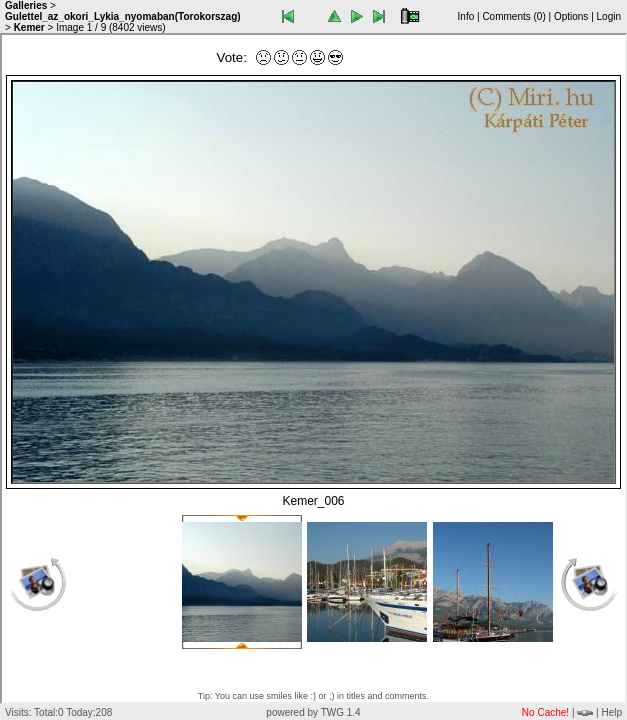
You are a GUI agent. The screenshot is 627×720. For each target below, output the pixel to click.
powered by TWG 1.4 (313, 712)
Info (466, 16)
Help (611, 712)
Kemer (29, 27)
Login (609, 16)
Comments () (513, 16)
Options (571, 16)
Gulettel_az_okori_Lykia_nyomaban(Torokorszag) (123, 16)
